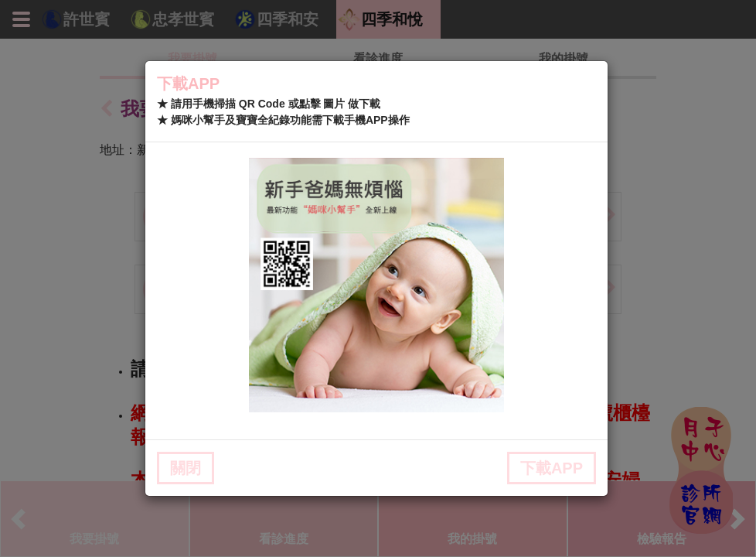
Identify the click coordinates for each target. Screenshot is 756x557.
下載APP (552, 468)
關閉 (186, 468)
